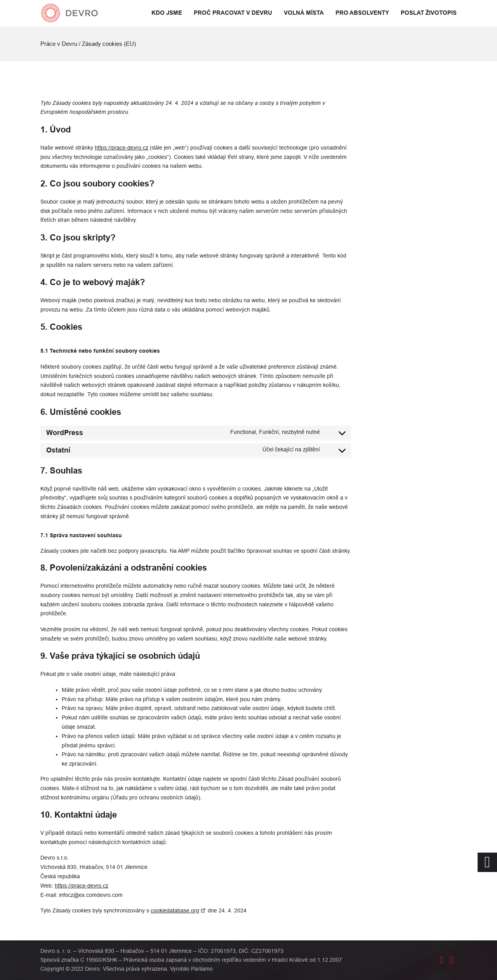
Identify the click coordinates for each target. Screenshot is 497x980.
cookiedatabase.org (175, 910)
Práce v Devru (59, 44)
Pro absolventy (362, 13)
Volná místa (304, 13)
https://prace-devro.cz (122, 148)
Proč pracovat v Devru (233, 13)
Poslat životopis (429, 13)
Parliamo (202, 969)
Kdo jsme (167, 13)
